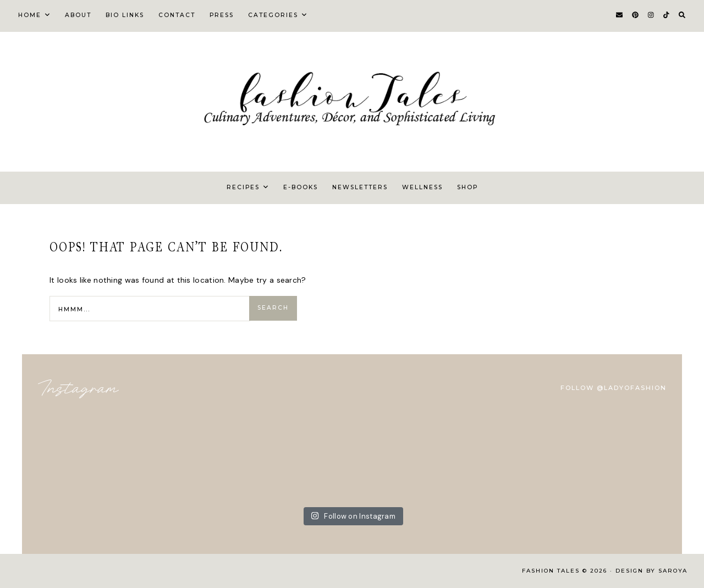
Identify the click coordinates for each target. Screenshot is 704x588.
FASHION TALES (552, 571)
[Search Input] (150, 309)
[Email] (619, 15)
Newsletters (360, 187)
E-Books (301, 187)
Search (273, 308)
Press (222, 15)
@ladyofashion (632, 388)
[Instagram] (651, 15)
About (78, 15)
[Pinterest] (635, 15)
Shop (468, 187)
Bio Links (125, 15)
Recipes (243, 187)
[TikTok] (666, 15)
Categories (273, 15)
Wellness (422, 187)
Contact (177, 15)
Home (30, 15)
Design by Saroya (651, 571)
